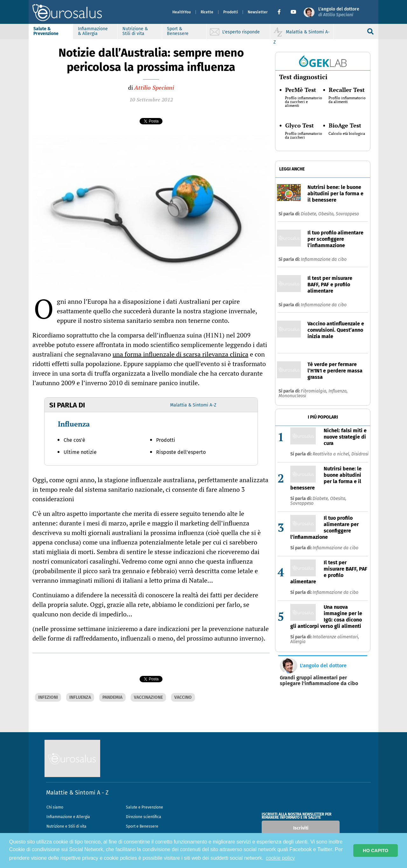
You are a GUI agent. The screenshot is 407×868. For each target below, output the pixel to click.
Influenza (74, 424)
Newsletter (258, 12)
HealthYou (182, 12)
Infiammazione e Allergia (68, 817)
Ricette (207, 12)
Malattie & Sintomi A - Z (77, 793)
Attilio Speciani (154, 87)
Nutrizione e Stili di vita (66, 826)
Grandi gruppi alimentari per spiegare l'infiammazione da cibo (319, 681)
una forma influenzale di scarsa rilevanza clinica (180, 354)
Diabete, (310, 214)
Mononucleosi (292, 396)
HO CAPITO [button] (376, 851)
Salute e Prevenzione (145, 807)
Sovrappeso (347, 214)
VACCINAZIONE (148, 697)
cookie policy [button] (280, 858)
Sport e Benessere (142, 826)
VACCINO (183, 697)
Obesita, (327, 214)
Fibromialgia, (315, 391)
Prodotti (231, 12)
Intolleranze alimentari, (336, 637)
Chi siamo (55, 807)
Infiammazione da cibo (324, 259)
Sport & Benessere (178, 31)
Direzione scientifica (144, 817)
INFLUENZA (80, 697)
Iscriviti (301, 828)
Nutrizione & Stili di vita (135, 31)
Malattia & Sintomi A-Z (193, 405)
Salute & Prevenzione (46, 31)
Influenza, (338, 391)
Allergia (298, 642)
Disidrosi (360, 454)
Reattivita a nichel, (332, 454)
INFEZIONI (48, 697)
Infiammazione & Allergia (93, 31)
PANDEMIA (112, 697)
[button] (282, 12)
